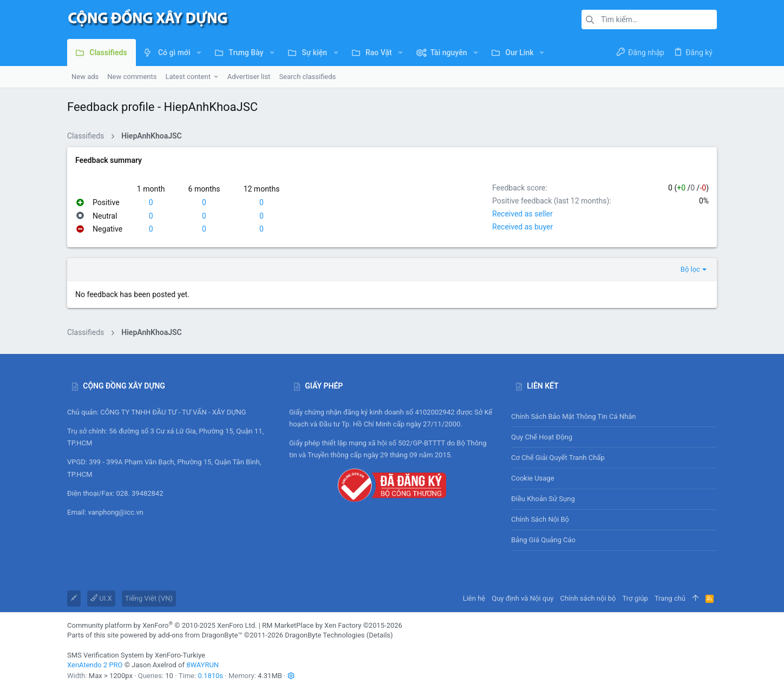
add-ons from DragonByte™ (200, 635)
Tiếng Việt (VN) (149, 598)
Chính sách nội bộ (540, 519)
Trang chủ (670, 598)
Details (380, 635)
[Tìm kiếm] (649, 19)
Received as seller (522, 214)
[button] (199, 52)
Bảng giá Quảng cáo (543, 540)
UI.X (101, 598)
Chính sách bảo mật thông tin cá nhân (614, 416)
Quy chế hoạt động (614, 437)
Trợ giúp (635, 598)
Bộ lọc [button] (690, 269)
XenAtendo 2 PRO (95, 665)
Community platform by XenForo (162, 625)
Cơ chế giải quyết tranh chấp (558, 458)
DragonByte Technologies (325, 635)
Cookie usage (533, 478)
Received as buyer (522, 227)
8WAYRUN (202, 665)
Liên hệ (474, 598)
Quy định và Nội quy (522, 598)
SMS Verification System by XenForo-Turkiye (136, 655)
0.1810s (210, 676)
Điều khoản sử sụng (543, 499)
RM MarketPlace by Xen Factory (332, 625)
